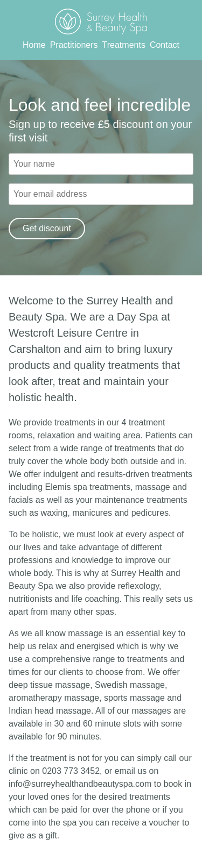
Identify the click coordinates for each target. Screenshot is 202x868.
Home (34, 45)
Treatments (124, 45)
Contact (165, 45)
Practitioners (74, 45)
